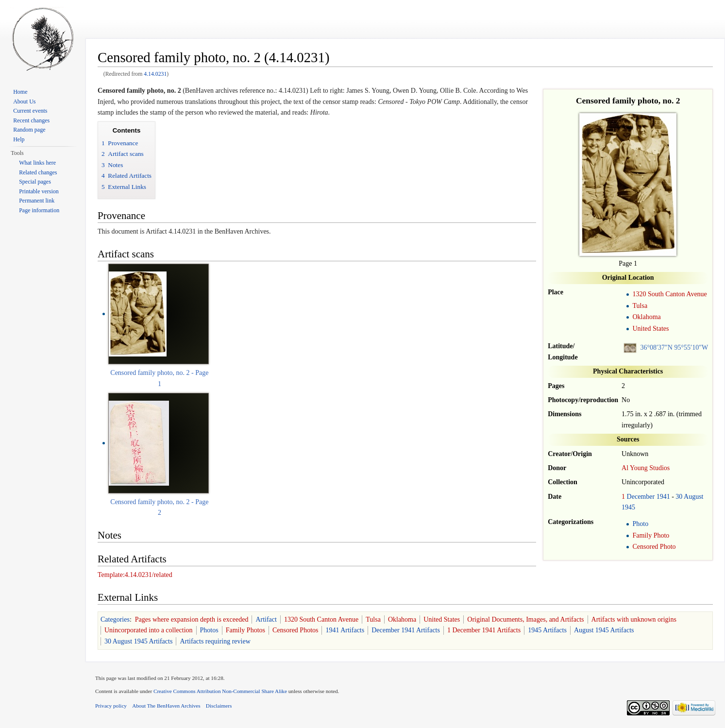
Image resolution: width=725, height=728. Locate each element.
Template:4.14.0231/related (135, 575)
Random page (29, 130)
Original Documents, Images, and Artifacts (525, 619)
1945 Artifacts (547, 630)
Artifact (266, 619)
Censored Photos (295, 630)
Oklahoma (646, 317)
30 (679, 497)
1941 (663, 497)
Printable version (39, 191)
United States (650, 329)
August (693, 497)
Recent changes (31, 120)
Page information (39, 210)
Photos (209, 630)
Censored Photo (654, 547)
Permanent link (37, 201)
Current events (30, 111)
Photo (640, 524)
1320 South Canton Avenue (669, 294)
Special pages (35, 182)
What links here (37, 163)
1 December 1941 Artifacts (484, 630)
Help (19, 139)
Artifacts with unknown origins (634, 619)
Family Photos (245, 630)
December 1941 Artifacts (406, 630)
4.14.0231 (155, 74)
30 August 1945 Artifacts (138, 641)
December (641, 497)
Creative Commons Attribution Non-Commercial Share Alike (220, 691)
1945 (628, 507)
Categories (115, 619)
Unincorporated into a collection (149, 630)
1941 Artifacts (345, 630)
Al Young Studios (646, 468)
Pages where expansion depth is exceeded (192, 619)
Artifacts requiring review (215, 641)
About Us (24, 102)
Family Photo (651, 535)
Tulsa (640, 306)
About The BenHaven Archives (166, 706)
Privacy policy (111, 706)
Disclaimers (219, 706)
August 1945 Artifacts (604, 630)
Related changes (38, 172)
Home (20, 92)
